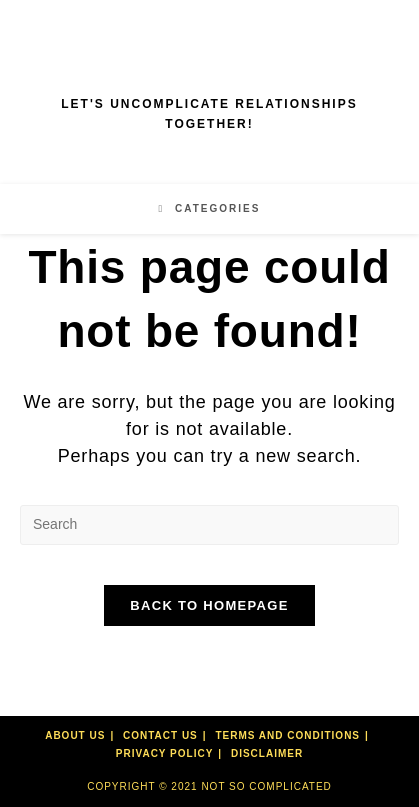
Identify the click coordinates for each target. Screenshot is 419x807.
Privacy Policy (165, 753)
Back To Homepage (209, 605)
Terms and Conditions (287, 735)
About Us (75, 735)
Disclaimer (267, 753)
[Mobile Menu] (210, 208)
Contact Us (160, 735)
